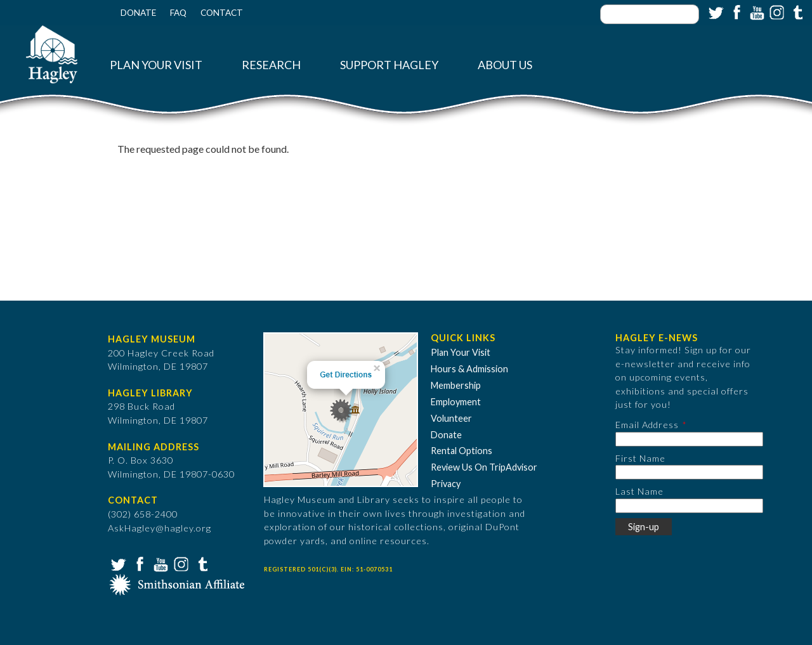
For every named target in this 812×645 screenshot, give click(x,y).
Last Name (639, 491)
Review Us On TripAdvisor (484, 467)
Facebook (735, 11)
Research (271, 65)
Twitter (715, 11)
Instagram (776, 11)
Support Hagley (389, 65)
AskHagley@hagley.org (160, 528)
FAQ (178, 13)
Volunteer (451, 418)
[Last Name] (689, 506)
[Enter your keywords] (650, 14)
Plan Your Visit (156, 65)
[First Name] (689, 472)
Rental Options (462, 451)
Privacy (446, 484)
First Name (640, 458)
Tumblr (796, 11)
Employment (456, 402)
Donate (138, 13)
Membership (456, 385)
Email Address (647, 425)
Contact (222, 13)
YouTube (756, 11)
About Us (505, 65)
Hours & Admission (469, 369)
